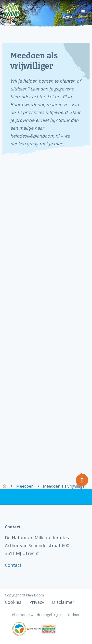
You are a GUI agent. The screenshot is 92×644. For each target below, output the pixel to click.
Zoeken (69, 14)
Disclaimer (63, 602)
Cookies (13, 602)
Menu (83, 14)
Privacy (37, 602)
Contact (13, 565)
